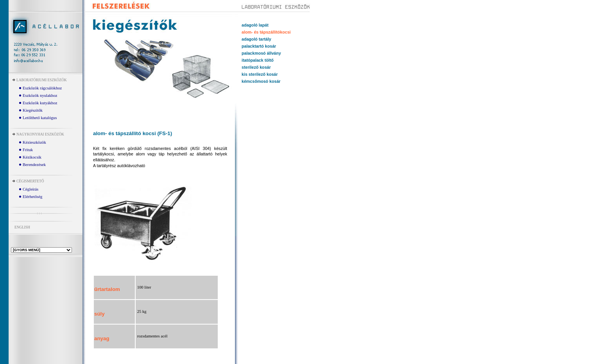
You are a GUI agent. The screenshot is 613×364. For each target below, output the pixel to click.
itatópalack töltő (258, 60)
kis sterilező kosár (260, 74)
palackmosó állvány (261, 53)
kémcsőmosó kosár (261, 81)
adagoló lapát (255, 25)
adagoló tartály (256, 39)
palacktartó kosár (259, 46)
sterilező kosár (256, 67)
